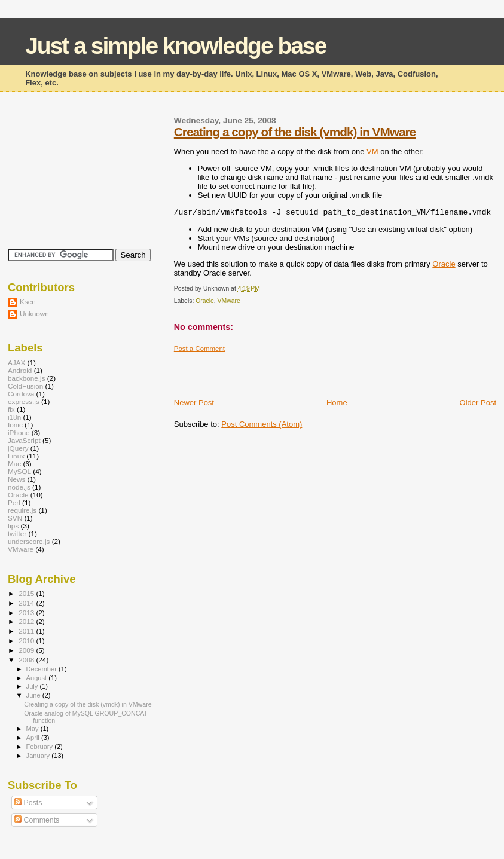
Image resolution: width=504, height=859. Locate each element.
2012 (27, 621)
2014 (27, 603)
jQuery (18, 448)
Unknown (34, 314)
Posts (28, 803)
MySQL (19, 471)
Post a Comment (199, 349)
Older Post (478, 403)
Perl (14, 502)
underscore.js (29, 541)
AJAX (16, 363)
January (39, 756)
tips (13, 526)
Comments (37, 820)
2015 (27, 593)
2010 (27, 641)
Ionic (15, 425)
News (16, 479)
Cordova (21, 394)
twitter (17, 534)
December (42, 669)
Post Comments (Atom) (262, 424)
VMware (229, 301)
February (41, 747)
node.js (19, 487)
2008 (27, 660)
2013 (27, 612)
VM (372, 152)
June (34, 695)
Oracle (444, 264)
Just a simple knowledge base (175, 46)
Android (20, 370)
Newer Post (194, 403)
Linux (16, 456)
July (33, 686)
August (38, 678)
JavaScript (24, 440)
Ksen (28, 302)
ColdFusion (25, 386)
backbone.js (27, 378)
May (33, 729)
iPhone (19, 432)
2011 (27, 631)
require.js (22, 510)
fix (11, 409)
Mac (14, 464)
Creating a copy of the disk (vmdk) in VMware (295, 132)
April (34, 738)
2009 (27, 650)
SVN (15, 518)
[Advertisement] (314, 371)
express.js (24, 401)
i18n (14, 417)
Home (337, 403)
